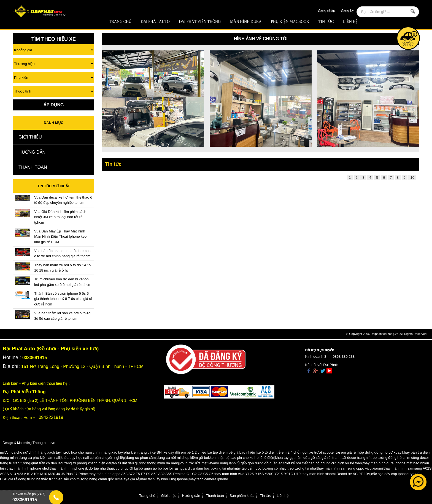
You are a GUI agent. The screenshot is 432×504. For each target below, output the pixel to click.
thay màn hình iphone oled (28, 468)
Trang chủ (120, 22)
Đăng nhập (326, 10)
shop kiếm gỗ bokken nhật (202, 458)
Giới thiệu (30, 137)
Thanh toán (33, 167)
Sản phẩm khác (242, 496)
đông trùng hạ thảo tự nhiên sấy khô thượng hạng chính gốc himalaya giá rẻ (79, 479)
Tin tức (326, 22)
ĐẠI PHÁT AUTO (155, 22)
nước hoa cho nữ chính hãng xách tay (30, 452)
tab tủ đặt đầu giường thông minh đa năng (145, 463)
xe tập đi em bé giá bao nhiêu (232, 452)
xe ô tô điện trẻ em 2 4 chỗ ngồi (282, 452)
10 (412, 178)
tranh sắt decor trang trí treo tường (360, 458)
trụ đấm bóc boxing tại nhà (212, 468)
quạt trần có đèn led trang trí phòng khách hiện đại (71, 463)
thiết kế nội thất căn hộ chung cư (310, 463)
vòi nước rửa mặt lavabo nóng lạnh (208, 463)
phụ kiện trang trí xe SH (143, 452)
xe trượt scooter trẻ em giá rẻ (333, 452)
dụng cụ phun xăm (141, 458)
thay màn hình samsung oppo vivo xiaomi (350, 468)
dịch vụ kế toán (350, 463)
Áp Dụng (53, 105)
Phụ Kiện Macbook (290, 22)
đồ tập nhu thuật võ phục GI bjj (113, 468)
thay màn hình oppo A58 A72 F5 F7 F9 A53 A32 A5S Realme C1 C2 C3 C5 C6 (151, 474)
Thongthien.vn (44, 443)
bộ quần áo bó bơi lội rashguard (164, 468)
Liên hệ (350, 22)
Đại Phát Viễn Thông (200, 22)
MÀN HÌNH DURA (246, 22)
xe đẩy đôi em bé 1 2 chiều (185, 452)
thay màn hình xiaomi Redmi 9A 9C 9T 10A (336, 474)
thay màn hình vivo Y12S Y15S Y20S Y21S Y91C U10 (257, 474)
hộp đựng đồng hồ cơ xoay (379, 452)
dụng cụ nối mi (169, 458)
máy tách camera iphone (208, 479)
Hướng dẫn (32, 152)
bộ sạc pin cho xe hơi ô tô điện (250, 458)
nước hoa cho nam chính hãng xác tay (92, 452)
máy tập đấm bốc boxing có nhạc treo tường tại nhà (275, 468)
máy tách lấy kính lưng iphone (164, 479)
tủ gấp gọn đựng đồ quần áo (260, 463)
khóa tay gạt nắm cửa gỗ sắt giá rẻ (303, 458)
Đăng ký (347, 10)
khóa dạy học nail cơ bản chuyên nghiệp (93, 458)
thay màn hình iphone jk (69, 468)
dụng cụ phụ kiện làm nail (39, 458)
